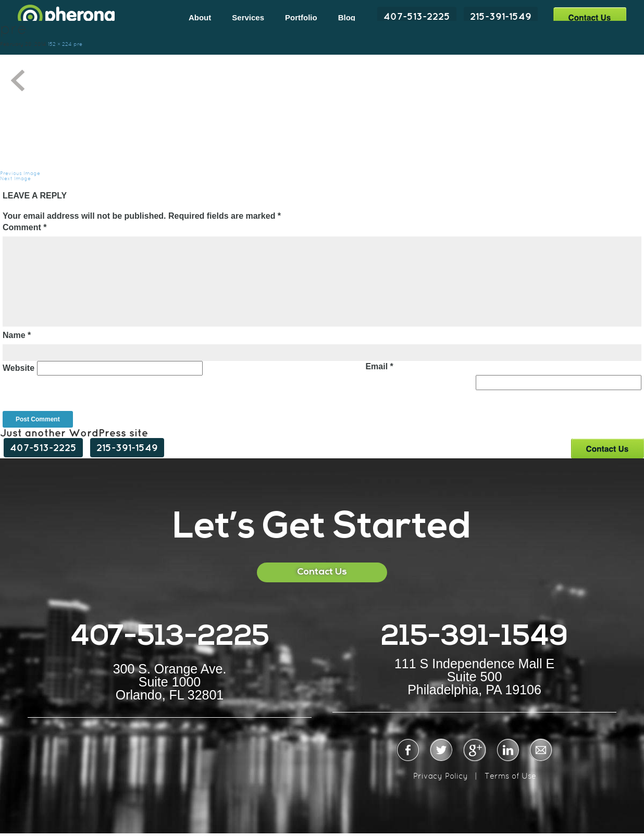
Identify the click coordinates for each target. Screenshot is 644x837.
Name (17, 335)
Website (18, 368)
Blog (347, 17)
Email (379, 366)
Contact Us (590, 17)
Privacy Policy (441, 776)
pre (78, 44)
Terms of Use (510, 776)
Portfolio (301, 17)
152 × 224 (60, 44)
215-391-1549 (501, 16)
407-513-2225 (417, 16)
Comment (24, 227)
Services (248, 17)
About (200, 17)
